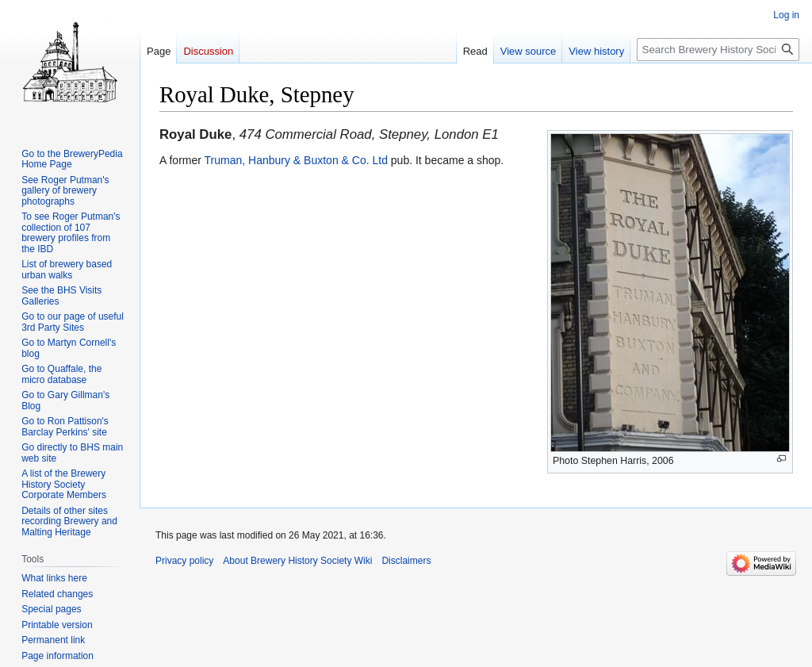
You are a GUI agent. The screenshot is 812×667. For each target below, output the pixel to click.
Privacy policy (184, 561)
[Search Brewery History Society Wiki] (718, 50)
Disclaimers (406, 561)
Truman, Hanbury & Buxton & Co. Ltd (296, 160)
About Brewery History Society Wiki (297, 561)
